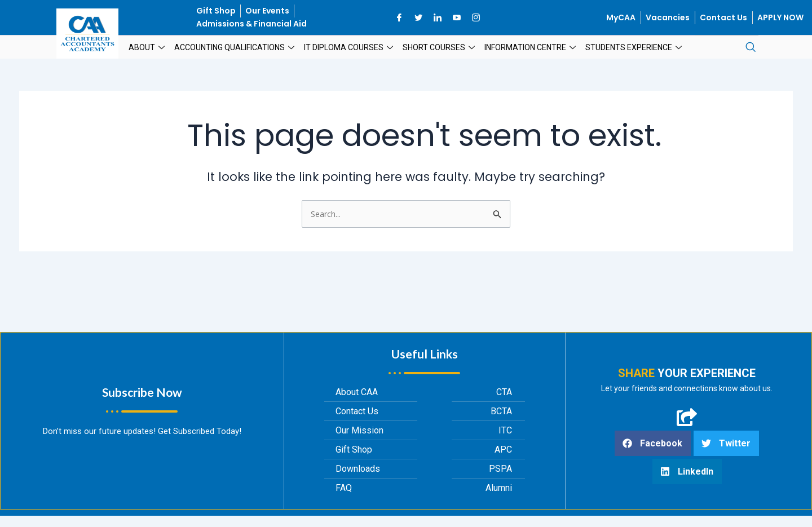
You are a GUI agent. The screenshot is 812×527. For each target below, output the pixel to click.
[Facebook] (399, 17)
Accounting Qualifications (236, 47)
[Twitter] (418, 17)
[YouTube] (457, 17)
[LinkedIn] (438, 17)
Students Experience (635, 47)
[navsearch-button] (751, 47)
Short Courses (440, 47)
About (148, 47)
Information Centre (531, 47)
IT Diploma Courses (350, 47)
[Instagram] (476, 17)
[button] (653, 445)
